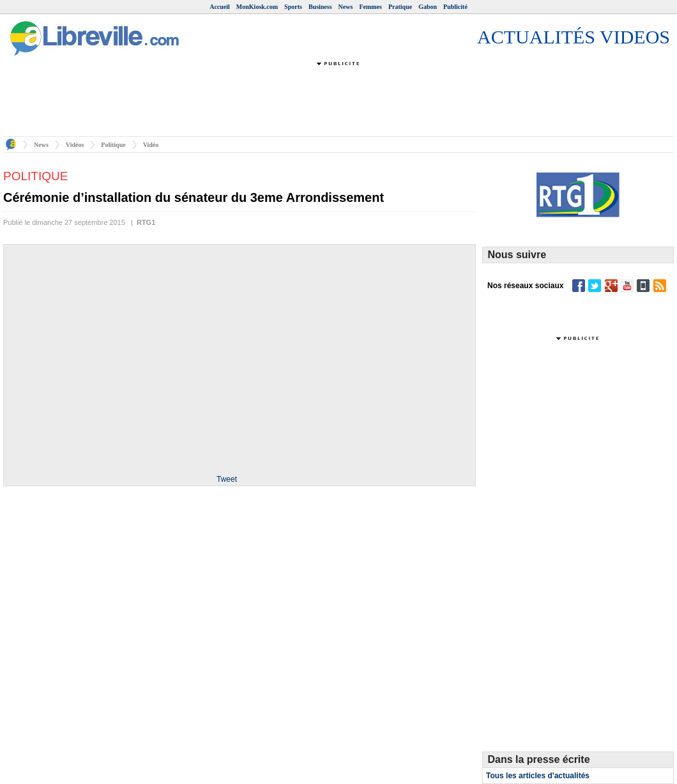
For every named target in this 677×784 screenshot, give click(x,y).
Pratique (400, 7)
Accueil (220, 7)
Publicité (455, 7)
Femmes (370, 7)
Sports (293, 7)
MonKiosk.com (257, 7)
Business (320, 7)
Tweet (227, 479)
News (346, 7)
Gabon (428, 7)
